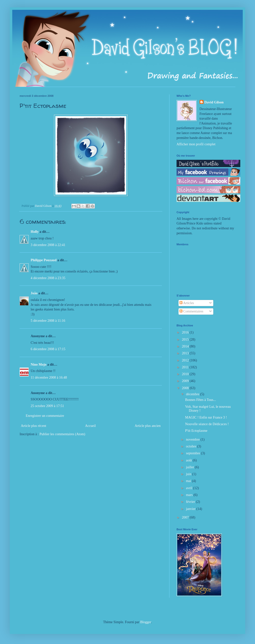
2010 (186, 374)
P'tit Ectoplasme (196, 431)
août (189, 460)
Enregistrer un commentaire (45, 416)
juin (189, 474)
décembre (193, 394)
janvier (191, 509)
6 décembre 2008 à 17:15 (48, 349)
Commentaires (191, 311)
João (34, 293)
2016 (186, 332)
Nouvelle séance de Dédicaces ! (207, 424)
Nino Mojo (38, 365)
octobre (191, 446)
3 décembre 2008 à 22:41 (48, 245)
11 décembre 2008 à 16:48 (49, 378)
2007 (186, 517)
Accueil (90, 426)
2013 (186, 353)
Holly (35, 232)
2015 (186, 340)
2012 (186, 360)
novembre (193, 440)
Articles (187, 303)
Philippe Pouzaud (44, 260)
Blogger (146, 622)
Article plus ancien (148, 426)
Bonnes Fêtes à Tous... (201, 400)
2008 (186, 388)
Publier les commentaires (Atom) (62, 434)
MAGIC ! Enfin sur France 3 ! (206, 417)
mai (189, 481)
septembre (193, 453)
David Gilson (214, 102)
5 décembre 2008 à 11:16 (48, 321)
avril (189, 488)
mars (190, 495)
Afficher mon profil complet (196, 144)
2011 (186, 367)
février (191, 502)
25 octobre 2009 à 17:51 (47, 406)
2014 (186, 346)
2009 (186, 381)
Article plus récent (33, 426)
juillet (190, 467)
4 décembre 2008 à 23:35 (48, 278)
